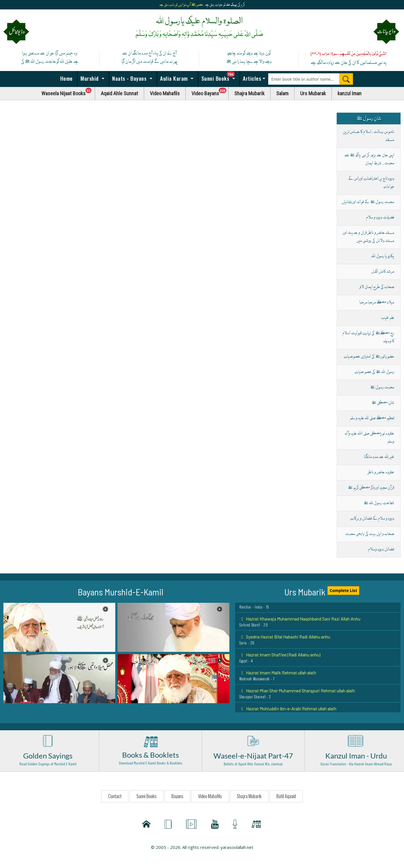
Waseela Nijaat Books (68, 92)
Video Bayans (210, 92)
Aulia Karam (174, 78)
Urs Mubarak (313, 93)
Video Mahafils (165, 93)
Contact (115, 796)
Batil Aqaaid (286, 796)
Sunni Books (220, 77)
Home (66, 78)
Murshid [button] (90, 78)
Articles (251, 78)
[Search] (346, 79)
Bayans (177, 796)
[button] (59, 627)
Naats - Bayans (129, 78)
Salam (282, 93)
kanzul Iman (350, 93)
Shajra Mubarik (249, 93)
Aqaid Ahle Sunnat (119, 93)
